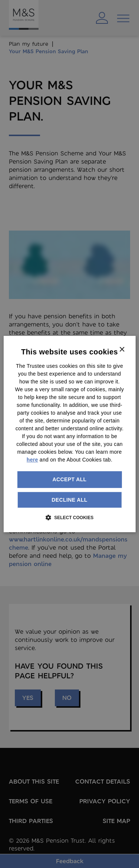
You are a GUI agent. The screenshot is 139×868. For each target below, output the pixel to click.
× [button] (122, 350)
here (32, 460)
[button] (69, 517)
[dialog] (69, 434)
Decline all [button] (69, 500)
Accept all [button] (69, 479)
